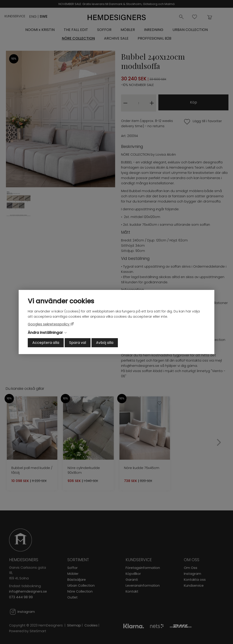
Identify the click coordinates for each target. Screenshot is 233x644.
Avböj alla (105, 343)
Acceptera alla (46, 343)
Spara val (78, 343)
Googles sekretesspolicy (49, 324)
